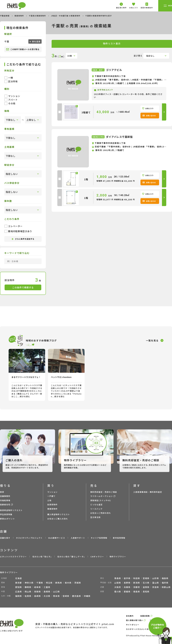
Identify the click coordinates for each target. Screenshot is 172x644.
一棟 (9, 78)
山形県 (156, 578)
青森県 (118, 578)
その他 (10, 103)
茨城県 (78, 583)
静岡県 (28, 587)
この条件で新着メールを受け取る (23, 49)
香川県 (118, 592)
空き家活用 (95, 517)
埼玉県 (49, 583)
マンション (12, 96)
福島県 (165, 578)
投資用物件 (52, 505)
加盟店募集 (145, 616)
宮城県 (146, 578)
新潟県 (137, 583)
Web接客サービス (57, 538)
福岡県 (18, 596)
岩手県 (127, 578)
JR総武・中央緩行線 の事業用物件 (66, 16)
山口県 (56, 592)
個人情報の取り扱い (135, 620)
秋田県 (137, 578)
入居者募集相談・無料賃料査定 (148, 492)
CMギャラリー (97, 557)
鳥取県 (37, 592)
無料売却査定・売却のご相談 (104, 492)
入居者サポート (78, 538)
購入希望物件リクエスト (59, 514)
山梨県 (118, 583)
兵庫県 (127, 587)
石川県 (146, 583)
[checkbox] (60, 112)
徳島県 (137, 592)
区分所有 (11, 81)
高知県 (146, 592)
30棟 (70, 56)
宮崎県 (66, 596)
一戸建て (51, 496)
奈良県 (156, 587)
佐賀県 (28, 596)
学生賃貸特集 (6, 514)
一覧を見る (152, 340)
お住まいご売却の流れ (101, 513)
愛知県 (18, 587)
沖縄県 (87, 596)
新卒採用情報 (119, 538)
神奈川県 (29, 583)
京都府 (137, 587)
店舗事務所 (5, 496)
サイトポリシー (133, 625)
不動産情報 (5, 16)
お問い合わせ (149, 116)
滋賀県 (146, 587)
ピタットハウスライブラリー (13, 557)
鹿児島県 (77, 596)
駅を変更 (36, 41)
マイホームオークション (102, 496)
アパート (11, 100)
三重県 (47, 587)
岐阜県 (37, 587)
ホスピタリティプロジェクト (29, 538)
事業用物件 (19, 16)
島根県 (47, 592)
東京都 (18, 583)
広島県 (18, 592)
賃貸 (2, 492)
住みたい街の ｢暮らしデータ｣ (71, 557)
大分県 (47, 596)
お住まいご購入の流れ (58, 519)
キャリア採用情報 (99, 538)
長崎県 (37, 596)
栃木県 (68, 583)
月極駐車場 (5, 500)
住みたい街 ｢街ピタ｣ (42, 557)
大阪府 (118, 587)
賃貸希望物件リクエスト (11, 510)
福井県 (165, 583)
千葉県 (40, 583)
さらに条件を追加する (23, 239)
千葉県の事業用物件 (38, 16)
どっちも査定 (96, 505)
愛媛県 (127, 592)
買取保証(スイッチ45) (101, 500)
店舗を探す (5, 538)
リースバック (96, 509)
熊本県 (56, 596)
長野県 (127, 583)
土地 (49, 500)
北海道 (18, 578)
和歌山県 (166, 587)
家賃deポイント (7, 519)
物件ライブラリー (118, 557)
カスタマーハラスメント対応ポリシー (142, 629)
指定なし (150, 56)
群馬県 (59, 583)
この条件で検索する (23, 287)
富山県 (156, 583)
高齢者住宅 (5, 505)
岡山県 (28, 592)
